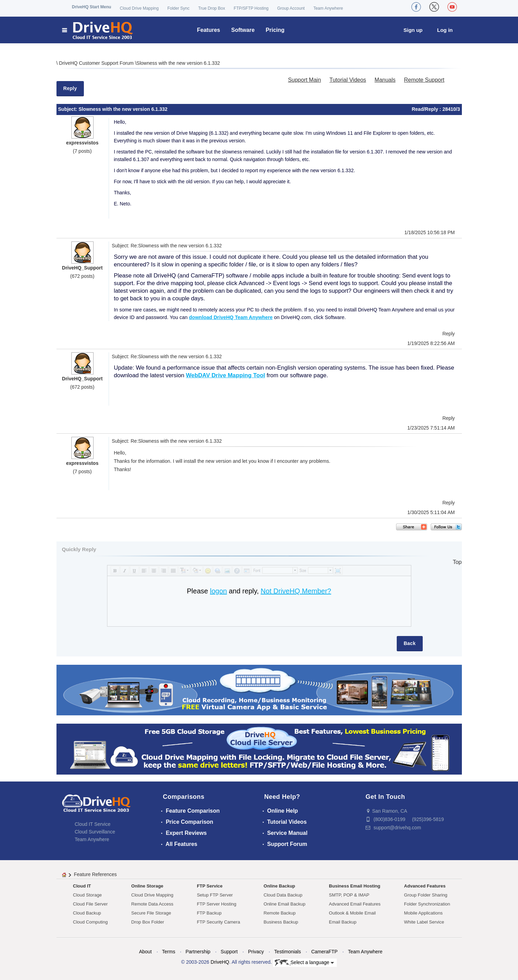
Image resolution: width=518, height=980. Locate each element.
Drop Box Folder (148, 922)
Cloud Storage (87, 895)
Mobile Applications (423, 913)
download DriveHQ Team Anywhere (231, 317)
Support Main (304, 80)
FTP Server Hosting (217, 904)
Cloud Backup (87, 913)
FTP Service (210, 886)
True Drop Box (212, 8)
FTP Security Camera (218, 922)
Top (457, 562)
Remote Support (424, 80)
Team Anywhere (328, 8)
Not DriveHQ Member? (296, 591)
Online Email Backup (285, 904)
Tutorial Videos (348, 80)
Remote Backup (280, 913)
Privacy (256, 952)
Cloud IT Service (93, 824)
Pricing (275, 30)
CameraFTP (324, 952)
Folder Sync (178, 8)
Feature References (95, 874)
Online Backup (279, 886)
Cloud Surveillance (95, 832)
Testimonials (287, 952)
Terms (169, 952)
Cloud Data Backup (283, 895)
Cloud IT (82, 886)
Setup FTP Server (215, 895)
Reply (70, 88)
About (145, 952)
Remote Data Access (152, 904)
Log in (445, 30)
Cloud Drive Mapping (139, 8)
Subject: (68, 109)
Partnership (198, 952)
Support (229, 952)
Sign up (413, 30)
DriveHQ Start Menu (92, 7)
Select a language (304, 963)
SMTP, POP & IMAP (349, 895)
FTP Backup (209, 913)
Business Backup (281, 922)
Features (209, 30)
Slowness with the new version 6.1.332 (178, 63)
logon (218, 591)
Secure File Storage (151, 913)
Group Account (291, 8)
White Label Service (424, 922)
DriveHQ (220, 962)
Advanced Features (425, 886)
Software (243, 30)
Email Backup (343, 922)
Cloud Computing (90, 922)
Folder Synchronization (427, 904)
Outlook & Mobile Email (352, 913)
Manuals (385, 80)
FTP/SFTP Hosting (251, 8)
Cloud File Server (90, 904)
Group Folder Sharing (426, 895)
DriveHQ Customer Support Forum (97, 63)
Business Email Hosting (354, 886)
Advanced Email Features (355, 904)
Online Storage (147, 886)
